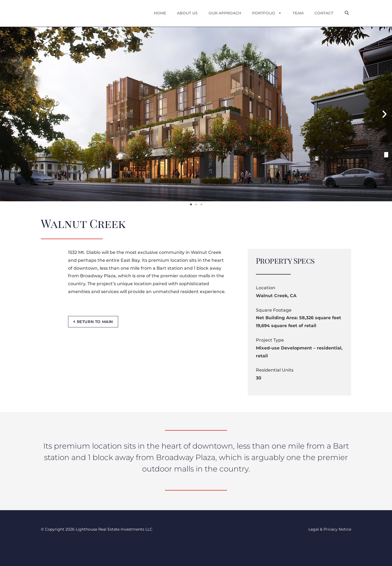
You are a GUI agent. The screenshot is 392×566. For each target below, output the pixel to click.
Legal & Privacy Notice (330, 529)
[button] (347, 13)
